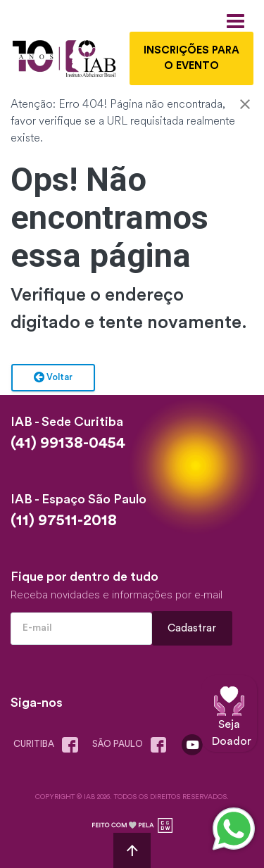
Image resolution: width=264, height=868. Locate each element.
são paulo (132, 745)
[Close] (245, 106)
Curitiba (49, 745)
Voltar (53, 378)
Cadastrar (193, 628)
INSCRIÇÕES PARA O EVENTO (191, 58)
